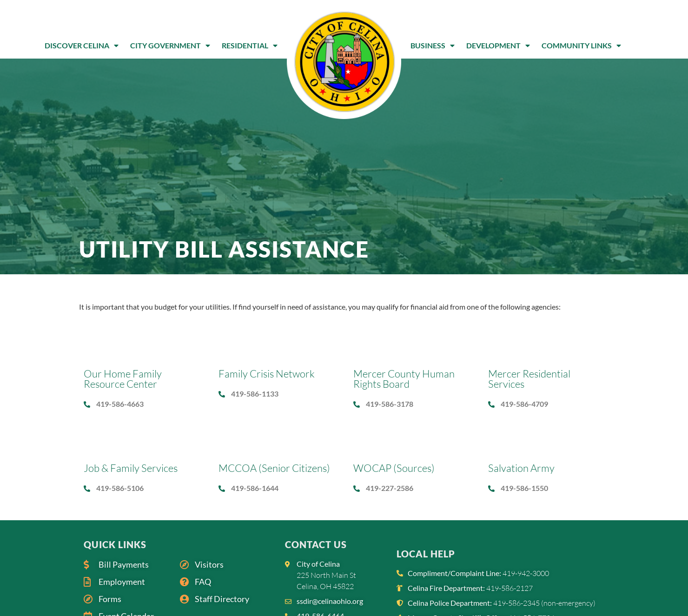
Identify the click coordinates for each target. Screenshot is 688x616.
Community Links (581, 46)
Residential (250, 46)
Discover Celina (82, 46)
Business (433, 46)
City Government (170, 46)
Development (498, 46)
